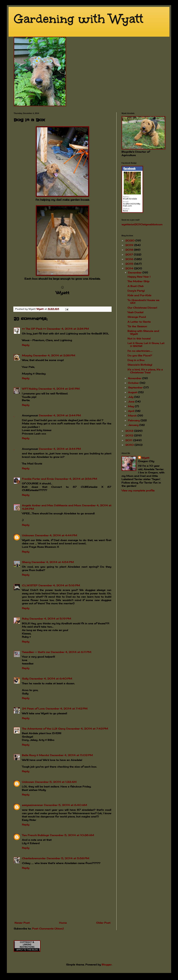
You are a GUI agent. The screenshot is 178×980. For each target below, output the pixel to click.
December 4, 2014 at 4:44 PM (56, 535)
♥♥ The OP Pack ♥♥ (34, 329)
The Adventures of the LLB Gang (44, 729)
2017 (130, 255)
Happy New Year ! (139, 277)
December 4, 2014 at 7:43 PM (87, 729)
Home (63, 923)
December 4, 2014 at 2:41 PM (59, 389)
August (133, 392)
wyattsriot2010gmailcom (142, 224)
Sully (25, 679)
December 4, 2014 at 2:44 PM (60, 415)
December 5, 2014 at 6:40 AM (65, 805)
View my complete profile (138, 490)
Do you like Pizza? (140, 355)
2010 (130, 445)
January (134, 425)
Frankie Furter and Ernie (38, 479)
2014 (130, 268)
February (134, 420)
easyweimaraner (32, 805)
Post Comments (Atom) (48, 929)
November (135, 378)
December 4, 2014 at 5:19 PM (50, 619)
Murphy (27, 355)
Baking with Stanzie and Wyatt (143, 332)
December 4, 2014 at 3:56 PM (76, 479)
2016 (130, 259)
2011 (129, 440)
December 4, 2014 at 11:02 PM (71, 755)
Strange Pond (137, 317)
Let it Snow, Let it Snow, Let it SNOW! (146, 345)
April (132, 411)
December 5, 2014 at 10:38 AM (72, 835)
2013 (130, 431)
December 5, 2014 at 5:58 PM (68, 858)
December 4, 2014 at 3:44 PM (60, 449)
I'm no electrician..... (140, 351)
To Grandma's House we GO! (143, 302)
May (131, 406)
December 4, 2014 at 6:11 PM (71, 652)
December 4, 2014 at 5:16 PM (59, 585)
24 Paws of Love (33, 709)
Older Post (103, 923)
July (131, 397)
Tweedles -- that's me (36, 652)
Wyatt (145, 458)
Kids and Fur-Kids (139, 295)
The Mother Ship (138, 281)
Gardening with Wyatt (78, 19)
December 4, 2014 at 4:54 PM (53, 562)
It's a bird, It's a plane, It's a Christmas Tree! (145, 371)
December (135, 272)
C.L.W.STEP (30, 585)
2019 (130, 245)
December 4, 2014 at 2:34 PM (68, 329)
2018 (130, 250)
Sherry (26, 562)
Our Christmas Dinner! (142, 308)
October (134, 383)
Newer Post (22, 923)
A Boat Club (136, 286)
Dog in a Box (136, 360)
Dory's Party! (136, 291)
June (132, 402)
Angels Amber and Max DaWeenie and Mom (52, 505)
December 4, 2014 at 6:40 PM (51, 679)
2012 (130, 435)
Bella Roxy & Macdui (35, 755)
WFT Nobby (30, 389)
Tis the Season (137, 326)
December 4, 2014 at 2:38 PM (54, 355)
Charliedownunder (34, 858)
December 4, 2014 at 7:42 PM (67, 709)
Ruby (25, 619)
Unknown (28, 535)
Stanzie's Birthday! (140, 365)
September (136, 387)
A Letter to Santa (139, 322)
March (133, 416)
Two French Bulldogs (35, 835)
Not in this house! (139, 338)
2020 (130, 240)
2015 (130, 264)
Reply (26, 345)
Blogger (107, 964)
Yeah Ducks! (135, 312)
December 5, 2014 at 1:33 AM (56, 782)
